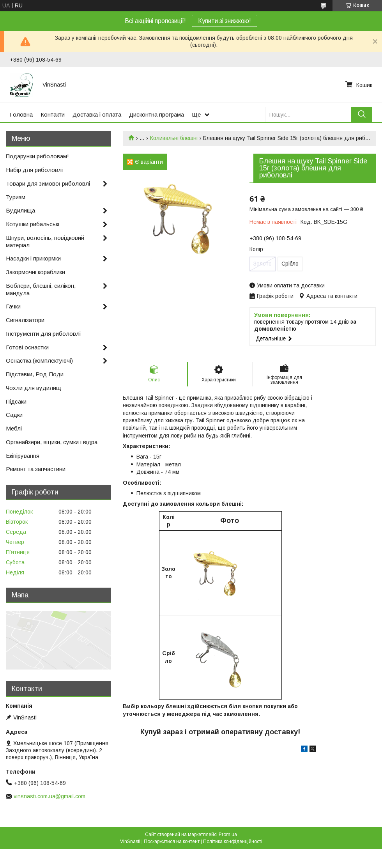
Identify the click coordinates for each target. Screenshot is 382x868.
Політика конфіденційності (233, 841)
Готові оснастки (27, 347)
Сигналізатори (25, 320)
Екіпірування (23, 456)
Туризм (16, 197)
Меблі (14, 428)
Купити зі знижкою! (225, 21)
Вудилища (20, 210)
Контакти (53, 114)
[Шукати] (362, 114)
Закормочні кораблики (35, 272)
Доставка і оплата (97, 114)
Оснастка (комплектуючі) (39, 360)
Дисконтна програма (157, 114)
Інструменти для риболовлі (43, 334)
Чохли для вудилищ (34, 388)
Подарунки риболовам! (37, 156)
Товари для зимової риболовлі (48, 183)
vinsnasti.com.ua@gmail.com (50, 796)
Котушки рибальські (33, 224)
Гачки (13, 306)
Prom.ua (228, 834)
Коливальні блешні (174, 138)
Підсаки (16, 401)
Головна (21, 114)
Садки (14, 415)
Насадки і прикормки (33, 258)
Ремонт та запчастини (36, 469)
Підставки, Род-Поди (35, 374)
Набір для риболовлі (34, 170)
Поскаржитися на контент (172, 841)
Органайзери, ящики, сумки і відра (52, 442)
